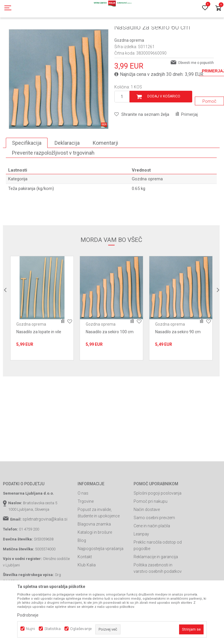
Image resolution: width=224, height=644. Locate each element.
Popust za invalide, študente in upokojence (99, 539)
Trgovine (86, 528)
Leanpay (141, 560)
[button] (142, 141)
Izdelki (46, 33)
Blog (82, 567)
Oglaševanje (81, 629)
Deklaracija (67, 169)
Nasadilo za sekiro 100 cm (110, 358)
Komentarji (105, 169)
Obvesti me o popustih (196, 89)
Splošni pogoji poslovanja (157, 519)
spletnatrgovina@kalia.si (45, 545)
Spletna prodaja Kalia (20, 33)
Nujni (30, 629)
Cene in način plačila (152, 552)
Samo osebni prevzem (154, 544)
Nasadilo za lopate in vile (39, 358)
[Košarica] (218, 9)
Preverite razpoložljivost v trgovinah (53, 179)
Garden (62, 33)
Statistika (52, 629)
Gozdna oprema (135, 33)
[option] (42, 334)
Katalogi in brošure (95, 559)
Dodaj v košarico (164, 123)
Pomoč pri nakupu (150, 528)
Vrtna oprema (107, 33)
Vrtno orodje (82, 33)
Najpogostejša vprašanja (100, 575)
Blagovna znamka (94, 550)
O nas (83, 519)
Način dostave (147, 536)
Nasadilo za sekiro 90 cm (178, 358)
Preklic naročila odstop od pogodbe (158, 572)
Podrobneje (28, 615)
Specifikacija (27, 169)
